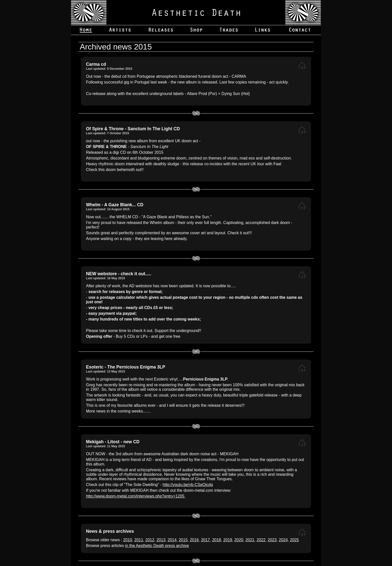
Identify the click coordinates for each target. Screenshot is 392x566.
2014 (172, 540)
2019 (228, 540)
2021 (250, 540)
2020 (239, 540)
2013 (161, 540)
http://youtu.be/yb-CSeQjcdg (188, 485)
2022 (261, 540)
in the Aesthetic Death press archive (157, 546)
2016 (194, 540)
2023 (272, 540)
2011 (139, 540)
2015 (183, 540)
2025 (294, 540)
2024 (283, 540)
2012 (150, 540)
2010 (128, 540)
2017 (205, 540)
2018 (216, 540)
